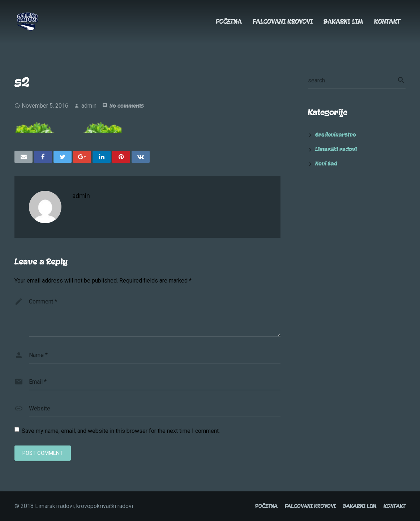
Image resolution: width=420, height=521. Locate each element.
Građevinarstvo (336, 135)
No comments (127, 106)
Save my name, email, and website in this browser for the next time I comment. (121, 431)
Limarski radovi (336, 149)
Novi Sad (326, 164)
